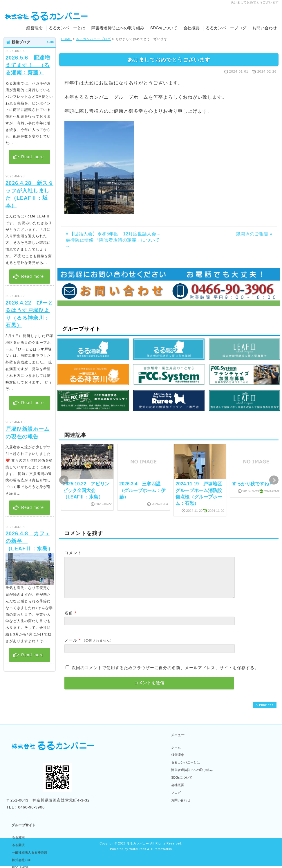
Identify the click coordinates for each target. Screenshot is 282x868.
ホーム (176, 754)
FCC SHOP (124, 784)
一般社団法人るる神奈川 (133, 769)
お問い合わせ (265, 28)
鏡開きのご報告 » (254, 234)
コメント (73, 553)
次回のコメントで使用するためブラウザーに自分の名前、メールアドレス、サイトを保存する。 (165, 675)
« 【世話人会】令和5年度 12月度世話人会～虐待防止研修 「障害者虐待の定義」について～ (113, 240)
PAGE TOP (264, 712)
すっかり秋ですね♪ (252, 484)
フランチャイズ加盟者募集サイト (139, 792)
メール (71, 647)
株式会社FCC (125, 777)
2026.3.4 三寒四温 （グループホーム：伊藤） (142, 490)
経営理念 (35, 28)
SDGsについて (164, 28)
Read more (28, 157)
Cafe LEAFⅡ (125, 807)
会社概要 (191, 28)
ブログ (176, 799)
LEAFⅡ (121, 799)
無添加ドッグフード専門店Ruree (139, 815)
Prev (64, 480)
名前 (69, 620)
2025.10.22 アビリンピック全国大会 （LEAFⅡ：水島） (86, 490)
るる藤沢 (122, 762)
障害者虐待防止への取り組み (118, 28)
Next (274, 480)
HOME (66, 39)
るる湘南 (122, 754)
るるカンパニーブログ (226, 28)
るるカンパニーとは (67, 28)
